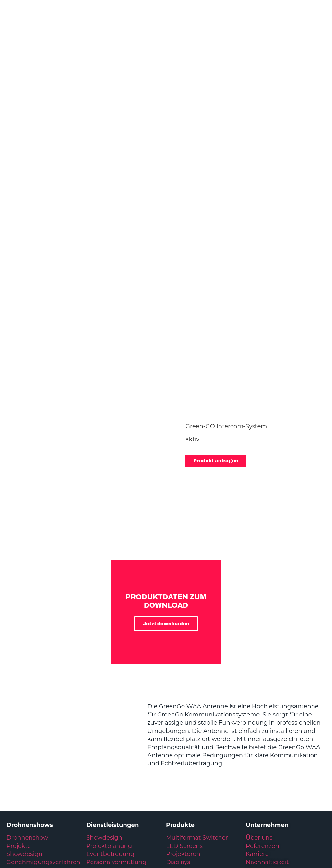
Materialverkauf (109, 758)
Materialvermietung (116, 750)
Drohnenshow (27, 717)
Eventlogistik (105, 766)
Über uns (259, 717)
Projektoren (183, 733)
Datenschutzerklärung (62, 820)
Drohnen (179, 774)
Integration (102, 774)
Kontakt (257, 750)
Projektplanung (109, 725)
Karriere (257, 733)
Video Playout (186, 766)
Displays (178, 741)
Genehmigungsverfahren (43, 741)
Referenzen (262, 725)
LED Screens (184, 725)
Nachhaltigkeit (267, 741)
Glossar (102, 820)
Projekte (19, 725)
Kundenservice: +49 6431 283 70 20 (285, 820)
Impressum (18, 820)
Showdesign (24, 733)
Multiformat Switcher (197, 717)
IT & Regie (180, 758)
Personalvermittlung (116, 741)
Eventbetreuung (110, 733)
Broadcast (181, 750)
